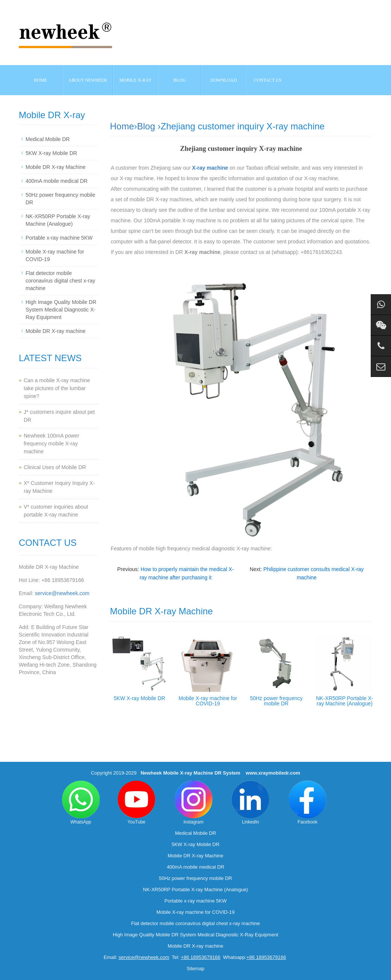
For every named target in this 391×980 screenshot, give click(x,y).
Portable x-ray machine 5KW (59, 238)
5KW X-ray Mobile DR (139, 698)
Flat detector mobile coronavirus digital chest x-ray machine (60, 281)
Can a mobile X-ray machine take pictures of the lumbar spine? (57, 388)
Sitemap (195, 969)
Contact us (268, 80)
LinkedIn (250, 803)
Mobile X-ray (135, 80)
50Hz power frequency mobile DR (276, 701)
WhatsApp (81, 803)
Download (224, 80)
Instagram (194, 803)
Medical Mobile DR (48, 139)
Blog (146, 126)
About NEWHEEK (88, 80)
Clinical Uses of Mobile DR (55, 467)
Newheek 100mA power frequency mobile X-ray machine (52, 444)
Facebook (308, 803)
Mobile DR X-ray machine (56, 331)
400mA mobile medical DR (57, 181)
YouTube (136, 803)
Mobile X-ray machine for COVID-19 (208, 701)
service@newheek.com (62, 593)
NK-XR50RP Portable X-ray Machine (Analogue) (344, 701)
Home (40, 80)
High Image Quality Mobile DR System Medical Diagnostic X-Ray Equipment (61, 310)
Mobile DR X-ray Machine (56, 167)
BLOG (180, 80)
